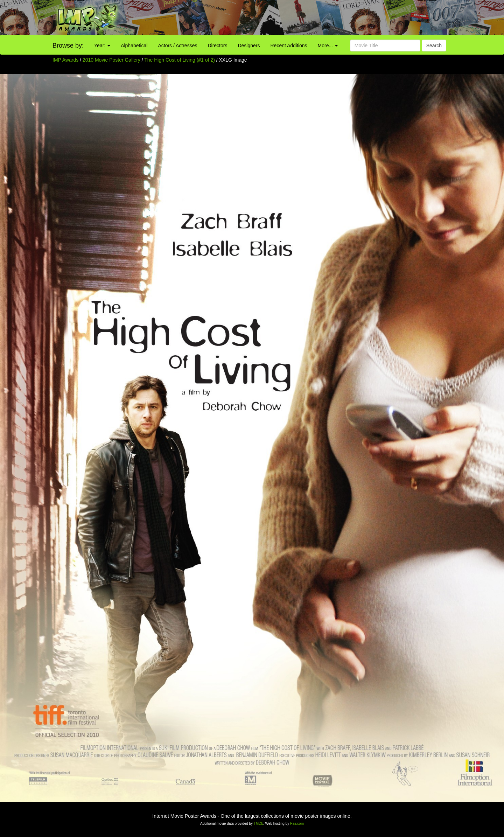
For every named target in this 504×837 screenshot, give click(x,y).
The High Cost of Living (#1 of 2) (180, 60)
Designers (249, 46)
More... (328, 46)
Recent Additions (289, 46)
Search (434, 46)
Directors (217, 46)
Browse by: (68, 46)
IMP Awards (65, 60)
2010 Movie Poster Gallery (111, 60)
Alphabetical (134, 46)
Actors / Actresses (177, 46)
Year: (102, 46)
